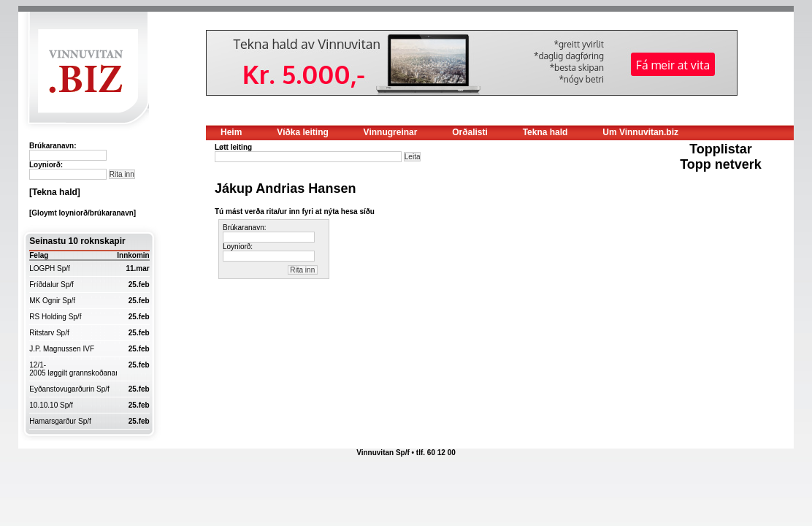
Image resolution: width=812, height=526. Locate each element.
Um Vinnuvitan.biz (640, 132)
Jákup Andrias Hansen (285, 188)
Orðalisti (470, 132)
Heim (231, 132)
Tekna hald (545, 132)
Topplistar (721, 149)
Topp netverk (721, 164)
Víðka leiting (303, 132)
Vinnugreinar (391, 132)
